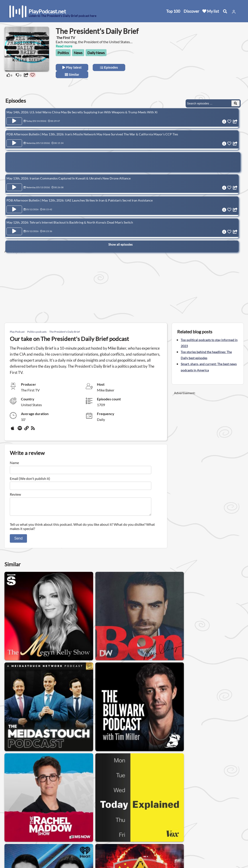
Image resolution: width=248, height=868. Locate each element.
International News (134, 793)
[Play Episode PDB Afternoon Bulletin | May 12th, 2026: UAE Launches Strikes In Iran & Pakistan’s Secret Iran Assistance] (14, 206)
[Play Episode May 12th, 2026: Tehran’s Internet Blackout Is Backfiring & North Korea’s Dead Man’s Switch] (14, 226)
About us (57, 824)
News (78, 53)
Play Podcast (17, 332)
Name (14, 463)
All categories (20, 842)
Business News (169, 793)
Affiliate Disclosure (65, 842)
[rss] (33, 430)
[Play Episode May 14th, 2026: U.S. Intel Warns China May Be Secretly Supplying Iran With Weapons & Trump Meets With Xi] (14, 121)
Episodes (109, 67)
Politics (63, 53)
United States (102, 821)
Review (15, 494)
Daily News (96, 53)
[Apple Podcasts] (13, 430)
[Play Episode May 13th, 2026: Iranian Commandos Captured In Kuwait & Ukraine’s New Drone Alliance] (14, 185)
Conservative (54, 793)
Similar (72, 75)
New (13, 830)
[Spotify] (20, 430)
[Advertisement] (204, 62)
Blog (13, 853)
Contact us (58, 830)
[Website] (27, 430)
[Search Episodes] (236, 103)
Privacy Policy (61, 836)
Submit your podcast (26, 848)
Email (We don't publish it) (30, 478)
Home (14, 824)
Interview (79, 793)
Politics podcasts (37, 332)
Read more (64, 46)
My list (211, 11)
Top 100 (173, 11)
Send (18, 541)
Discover (191, 11)
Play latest (72, 67)
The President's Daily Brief (65, 332)
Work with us (60, 848)
